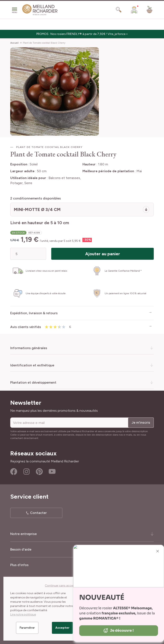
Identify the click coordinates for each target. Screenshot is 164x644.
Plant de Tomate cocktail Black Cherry (44, 43)
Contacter (38, 513)
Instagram (26, 472)
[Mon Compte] (134, 10)
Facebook (14, 472)
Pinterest (39, 472)
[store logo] (40, 10)
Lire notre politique (23, 615)
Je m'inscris (141, 422)
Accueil (14, 43)
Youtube (52, 472)
